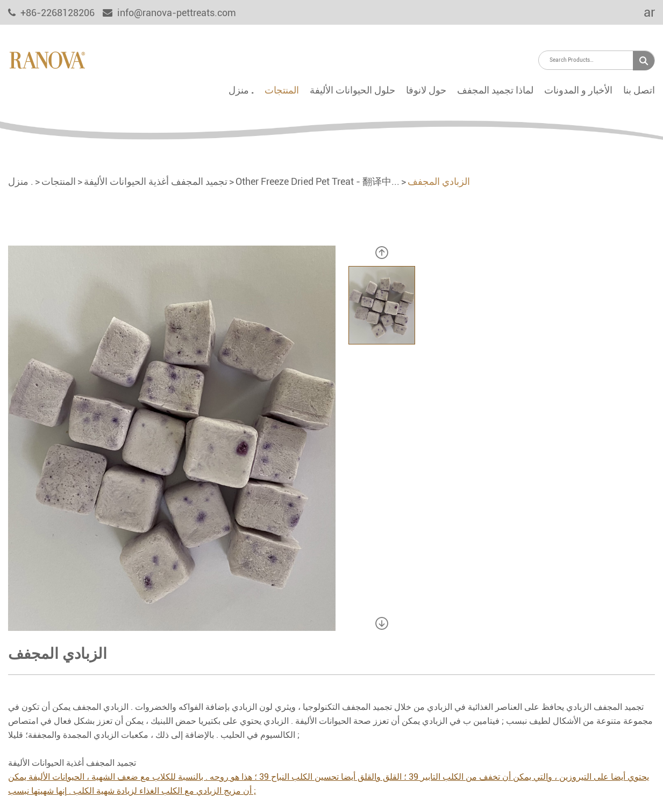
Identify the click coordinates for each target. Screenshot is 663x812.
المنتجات (282, 90)
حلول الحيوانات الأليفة (352, 90)
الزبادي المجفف (439, 181)
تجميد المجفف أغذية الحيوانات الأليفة (156, 181)
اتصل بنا (639, 90)
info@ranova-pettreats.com (169, 13)
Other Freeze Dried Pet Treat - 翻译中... (318, 181)
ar (642, 12)
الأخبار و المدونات (578, 90)
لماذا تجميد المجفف (495, 90)
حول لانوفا (426, 90)
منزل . (241, 90)
